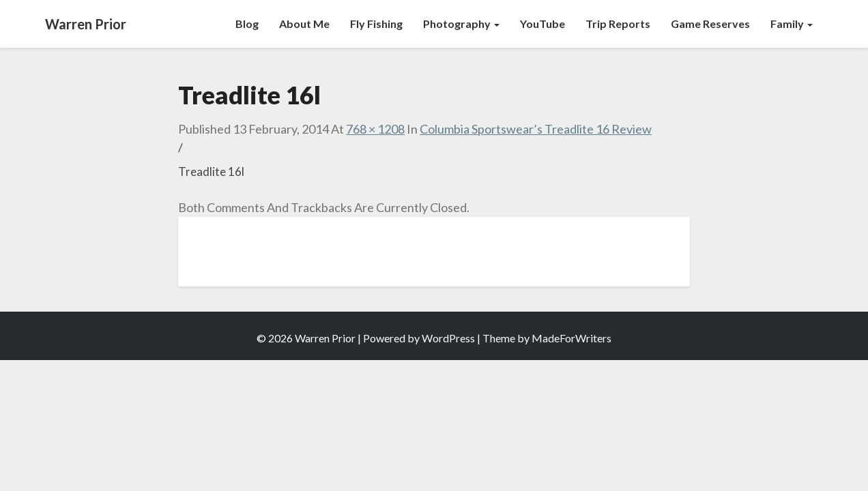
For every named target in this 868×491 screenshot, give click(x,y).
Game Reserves (710, 24)
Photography (461, 24)
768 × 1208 (375, 129)
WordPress (448, 338)
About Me (304, 24)
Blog (247, 24)
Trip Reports (618, 24)
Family (792, 24)
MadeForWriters (572, 338)
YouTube (542, 24)
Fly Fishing (376, 24)
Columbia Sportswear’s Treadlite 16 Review (536, 129)
